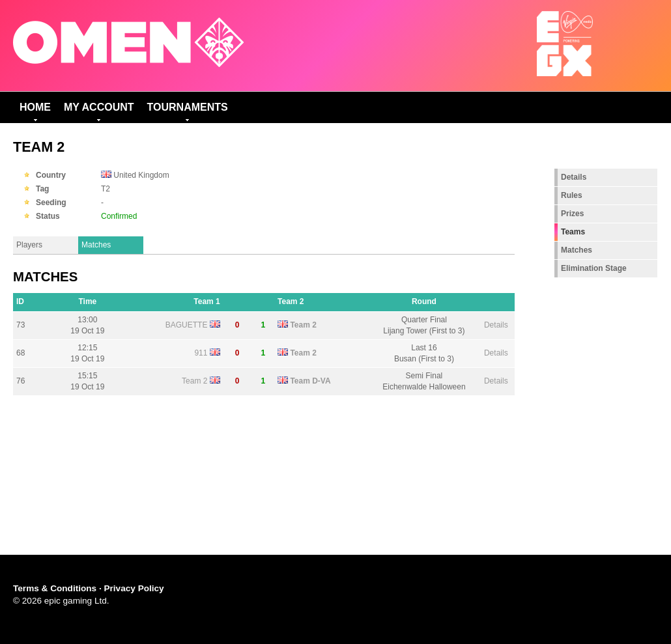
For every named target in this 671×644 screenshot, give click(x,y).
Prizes (572, 214)
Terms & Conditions (55, 588)
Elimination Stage (594, 268)
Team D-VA (310, 381)
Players (29, 245)
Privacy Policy (134, 588)
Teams (573, 232)
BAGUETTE (187, 325)
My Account (99, 107)
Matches (96, 245)
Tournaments (188, 107)
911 (201, 353)
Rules (572, 195)
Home (35, 107)
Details (496, 325)
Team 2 (303, 325)
